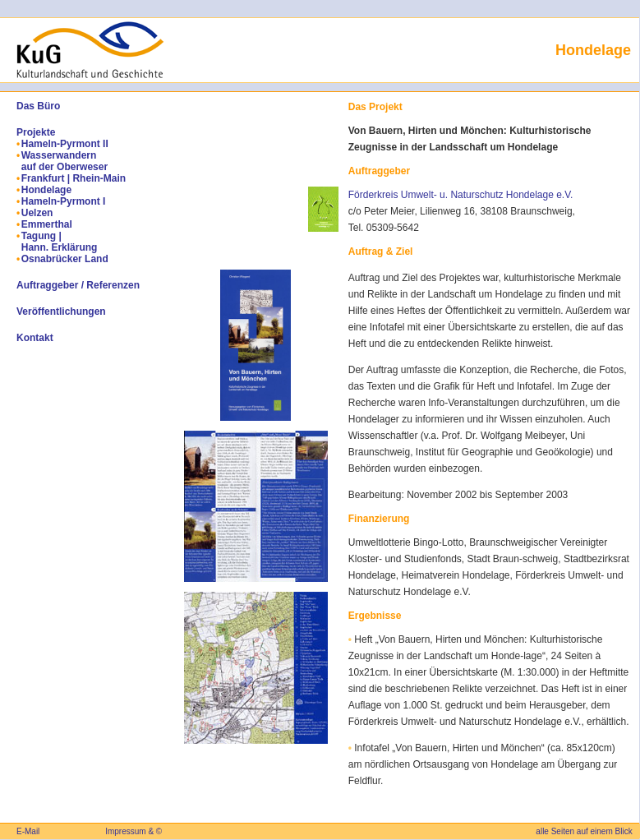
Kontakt (35, 338)
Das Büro (38, 106)
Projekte (36, 132)
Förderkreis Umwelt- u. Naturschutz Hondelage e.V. (461, 195)
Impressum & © (134, 831)
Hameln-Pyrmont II (65, 144)
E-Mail (28, 831)
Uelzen (37, 213)
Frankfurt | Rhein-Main (74, 178)
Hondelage (46, 190)
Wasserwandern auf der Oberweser (64, 161)
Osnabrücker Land (65, 259)
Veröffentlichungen (61, 312)
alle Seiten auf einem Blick (584, 831)
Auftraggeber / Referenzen (78, 285)
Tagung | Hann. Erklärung (60, 242)
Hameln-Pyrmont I (64, 201)
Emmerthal (47, 224)
